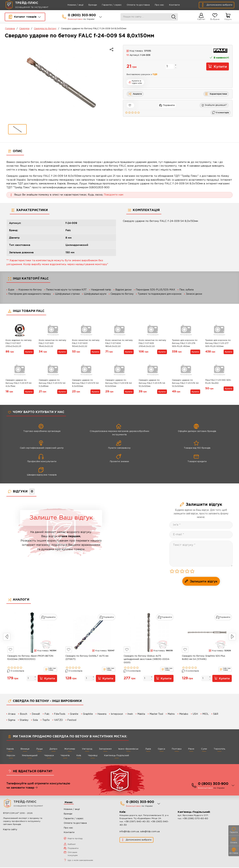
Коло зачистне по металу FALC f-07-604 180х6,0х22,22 (119, 343)
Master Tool (156, 714)
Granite (74, 714)
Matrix (171, 714)
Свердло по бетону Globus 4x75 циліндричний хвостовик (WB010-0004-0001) (147, 659)
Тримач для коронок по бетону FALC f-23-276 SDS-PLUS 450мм (185, 343)
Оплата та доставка (133, 5)
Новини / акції (71, 5)
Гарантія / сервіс (107, 5)
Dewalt (36, 714)
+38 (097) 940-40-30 (137, 822)
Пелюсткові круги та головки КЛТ (66, 290)
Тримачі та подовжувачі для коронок (160, 294)
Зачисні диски (194, 294)
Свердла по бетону (45, 29)
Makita (141, 714)
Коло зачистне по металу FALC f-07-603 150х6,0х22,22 (86, 343)
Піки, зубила (186, 290)
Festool (72, 720)
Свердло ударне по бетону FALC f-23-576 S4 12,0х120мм (185, 383)
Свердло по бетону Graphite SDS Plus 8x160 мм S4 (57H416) (204, 658)
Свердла (24, 29)
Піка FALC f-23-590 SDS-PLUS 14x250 (218, 382)
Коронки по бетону (30, 290)
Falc (47, 714)
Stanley (24, 720)
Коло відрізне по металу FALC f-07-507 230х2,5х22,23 (19, 343)
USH (195, 714)
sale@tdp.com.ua (150, 832)
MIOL (205, 714)
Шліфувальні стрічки (67, 294)
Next (232, 637)
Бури (11, 290)
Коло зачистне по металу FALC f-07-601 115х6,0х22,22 (52, 343)
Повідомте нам (114, 195)
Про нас (155, 5)
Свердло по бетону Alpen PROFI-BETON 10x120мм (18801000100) (30, 658)
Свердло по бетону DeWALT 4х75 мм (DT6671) (87, 658)
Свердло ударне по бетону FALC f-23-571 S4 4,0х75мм (18, 383)
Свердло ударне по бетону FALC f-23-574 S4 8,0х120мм (118, 383)
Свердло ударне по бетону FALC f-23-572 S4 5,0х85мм (52, 383)
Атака (12, 714)
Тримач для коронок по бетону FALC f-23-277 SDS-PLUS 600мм (218, 343)
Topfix (46, 720)
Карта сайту (10, 830)
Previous (7, 637)
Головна (10, 29)
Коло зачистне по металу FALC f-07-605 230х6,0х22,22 (152, 343)
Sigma (12, 720)
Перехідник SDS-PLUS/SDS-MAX (155, 290)
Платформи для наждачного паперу (29, 294)
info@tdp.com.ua (129, 832)
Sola (35, 720)
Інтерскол (117, 714)
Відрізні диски (123, 290)
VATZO (58, 720)
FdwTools (60, 714)
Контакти (170, 5)
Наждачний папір (101, 290)
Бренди (88, 5)
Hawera (102, 714)
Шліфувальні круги (95, 294)
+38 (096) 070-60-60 (195, 819)
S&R (216, 714)
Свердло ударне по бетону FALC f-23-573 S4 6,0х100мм (85, 383)
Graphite (88, 714)
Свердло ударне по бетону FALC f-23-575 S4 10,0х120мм (152, 383)
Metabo (184, 714)
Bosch (24, 714)
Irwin (130, 714)
